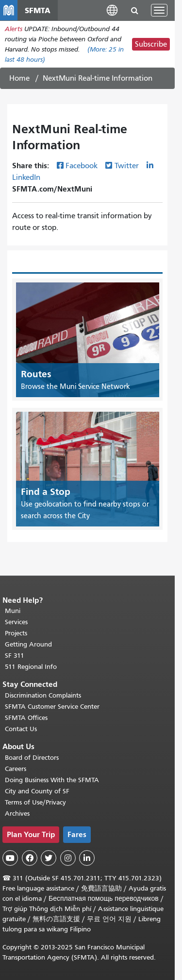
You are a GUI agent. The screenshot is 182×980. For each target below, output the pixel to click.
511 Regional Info (31, 667)
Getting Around (28, 644)
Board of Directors (32, 758)
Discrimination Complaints (43, 695)
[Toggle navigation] (159, 10)
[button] (112, 10)
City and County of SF (37, 791)
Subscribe (151, 44)
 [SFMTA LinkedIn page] (87, 858)
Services (16, 622)
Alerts (14, 29)
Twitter (127, 166)
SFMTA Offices (26, 718)
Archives (17, 814)
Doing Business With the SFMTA (52, 780)
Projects (16, 633)
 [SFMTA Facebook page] (30, 858)
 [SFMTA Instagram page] (68, 858)
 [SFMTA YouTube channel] (10, 858)
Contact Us (21, 729)
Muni (13, 611)
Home (19, 78)
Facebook (82, 166)
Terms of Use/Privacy (35, 802)
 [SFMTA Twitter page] (49, 858)
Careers (16, 769)
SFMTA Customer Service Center (52, 707)
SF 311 (15, 656)
